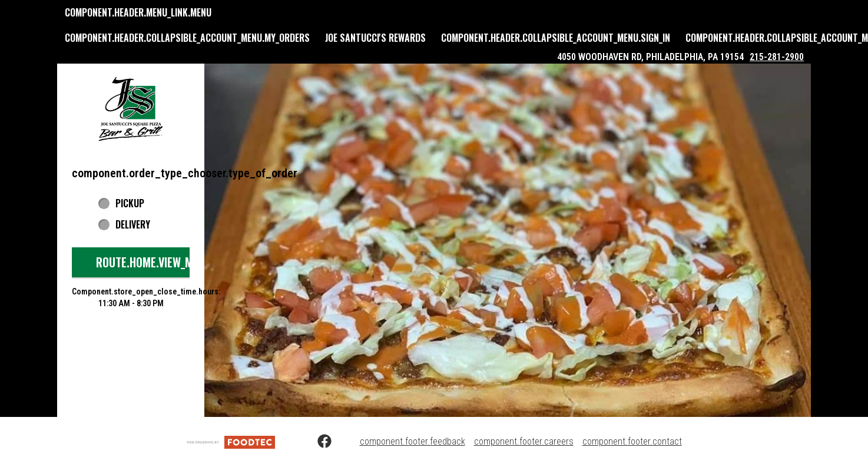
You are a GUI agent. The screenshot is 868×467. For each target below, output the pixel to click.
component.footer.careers (524, 441)
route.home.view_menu (154, 262)
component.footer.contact (632, 441)
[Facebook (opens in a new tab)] (317, 442)
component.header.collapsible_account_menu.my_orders (187, 38)
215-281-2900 (777, 57)
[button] (131, 108)
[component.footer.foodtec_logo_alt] (231, 441)
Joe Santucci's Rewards (375, 38)
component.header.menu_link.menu (138, 12)
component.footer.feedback (413, 441)
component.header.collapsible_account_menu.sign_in (556, 38)
